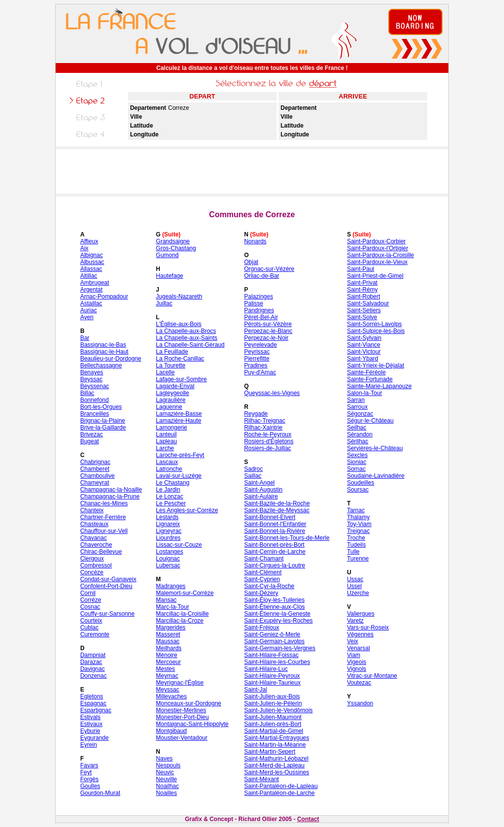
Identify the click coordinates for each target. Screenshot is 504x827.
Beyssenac (95, 386)
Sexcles (357, 455)
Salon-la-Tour (364, 393)
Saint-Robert (363, 297)
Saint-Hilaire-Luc (266, 669)
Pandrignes (259, 310)
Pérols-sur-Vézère (268, 324)
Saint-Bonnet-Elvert (270, 517)
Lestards (167, 517)
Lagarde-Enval (175, 386)
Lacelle (165, 372)
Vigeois (357, 662)
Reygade (256, 414)
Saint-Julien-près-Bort (273, 724)
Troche (356, 538)
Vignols (357, 669)
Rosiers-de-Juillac (268, 448)
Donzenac (94, 676)
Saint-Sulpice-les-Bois (376, 331)
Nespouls (168, 765)
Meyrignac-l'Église (180, 683)
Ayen (87, 317)
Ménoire (167, 655)
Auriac (89, 310)
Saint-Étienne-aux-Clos (274, 607)
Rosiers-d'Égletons (269, 441)
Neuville (167, 779)
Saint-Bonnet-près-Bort (274, 545)
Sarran (356, 400)
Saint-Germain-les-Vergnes (280, 648)
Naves (164, 759)
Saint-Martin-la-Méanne (275, 745)
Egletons (92, 696)
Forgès (89, 779)
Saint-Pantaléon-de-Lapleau (281, 786)
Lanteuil (166, 434)
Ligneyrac (169, 531)
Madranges (171, 586)
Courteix (91, 621)
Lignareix (168, 524)
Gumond (167, 255)
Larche (165, 448)
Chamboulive (97, 476)
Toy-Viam (359, 524)
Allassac (91, 269)
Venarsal (359, 648)
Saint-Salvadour (368, 303)
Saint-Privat (362, 283)
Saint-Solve (362, 317)
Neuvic (165, 772)
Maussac (168, 641)
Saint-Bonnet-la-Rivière (275, 531)
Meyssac (168, 690)
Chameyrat (95, 483)
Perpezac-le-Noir (266, 338)
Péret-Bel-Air (261, 317)
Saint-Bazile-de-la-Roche (277, 503)
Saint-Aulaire (261, 496)
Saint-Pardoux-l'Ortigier (378, 248)
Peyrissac (257, 352)
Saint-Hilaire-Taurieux (272, 683)
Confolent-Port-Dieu (106, 586)
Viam (354, 655)
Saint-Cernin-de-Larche (275, 552)
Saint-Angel (259, 483)
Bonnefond (94, 400)
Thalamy (358, 517)
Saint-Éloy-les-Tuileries (274, 600)
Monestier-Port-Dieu (182, 717)
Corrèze (91, 600)
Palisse (254, 303)
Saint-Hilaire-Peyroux (272, 676)
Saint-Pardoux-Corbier (376, 241)
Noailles (167, 793)
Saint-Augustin (263, 490)
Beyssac (91, 379)
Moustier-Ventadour (182, 738)
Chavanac (94, 538)
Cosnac (90, 607)
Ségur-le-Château (370, 421)
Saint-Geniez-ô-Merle (272, 634)
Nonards (255, 241)
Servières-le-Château (375, 448)
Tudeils (356, 545)
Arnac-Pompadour (104, 297)
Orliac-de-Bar (262, 276)
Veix (353, 641)
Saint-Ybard (362, 359)
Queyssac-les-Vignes (272, 393)
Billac (87, 393)
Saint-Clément (263, 572)
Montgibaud (172, 731)
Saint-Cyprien (262, 579)
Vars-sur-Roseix (368, 628)
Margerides (171, 628)
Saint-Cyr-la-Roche (269, 586)
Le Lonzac (170, 496)
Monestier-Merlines (181, 710)
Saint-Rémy (362, 290)
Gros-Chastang (176, 248)
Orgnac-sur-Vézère (269, 269)
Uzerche (358, 593)
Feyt (86, 772)
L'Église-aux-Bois (179, 324)
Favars (89, 765)
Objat (251, 262)
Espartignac (96, 710)
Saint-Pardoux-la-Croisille (380, 255)
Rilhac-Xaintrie (263, 428)
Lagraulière (171, 400)
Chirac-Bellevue (101, 552)
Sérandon (360, 434)
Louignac (168, 559)
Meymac (167, 676)
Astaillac (91, 303)
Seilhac (357, 428)
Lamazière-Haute (179, 421)
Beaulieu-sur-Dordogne (111, 359)
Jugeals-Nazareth (179, 297)
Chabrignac (95, 462)
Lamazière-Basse (179, 414)
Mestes (166, 669)
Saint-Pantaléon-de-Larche (279, 793)
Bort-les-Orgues (101, 407)
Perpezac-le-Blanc (268, 331)
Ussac (355, 579)
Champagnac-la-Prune (110, 496)
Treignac (358, 531)
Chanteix (92, 510)
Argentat (91, 290)
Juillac (164, 303)
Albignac (92, 255)
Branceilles (95, 414)
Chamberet (95, 469)
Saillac (253, 476)
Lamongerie (172, 428)
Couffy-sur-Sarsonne (108, 614)
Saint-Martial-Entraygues (277, 738)
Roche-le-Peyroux (268, 434)
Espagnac (93, 703)
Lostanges (170, 552)
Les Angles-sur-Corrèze (187, 510)
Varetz (355, 621)
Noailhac (168, 786)
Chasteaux (94, 524)
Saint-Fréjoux (262, 628)
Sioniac (357, 462)
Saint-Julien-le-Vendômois (278, 710)
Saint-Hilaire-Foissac (271, 655)
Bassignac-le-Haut (104, 352)
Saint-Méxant (262, 779)
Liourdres (168, 538)
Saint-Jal (256, 690)
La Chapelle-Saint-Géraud (190, 345)
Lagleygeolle (173, 393)
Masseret (168, 634)
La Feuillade (172, 352)
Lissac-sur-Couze (179, 545)
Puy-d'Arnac (260, 372)
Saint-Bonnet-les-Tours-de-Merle (287, 538)
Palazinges (259, 297)
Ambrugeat (95, 283)
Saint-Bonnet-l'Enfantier (275, 524)
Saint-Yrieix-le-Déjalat (376, 365)
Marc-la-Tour (173, 607)
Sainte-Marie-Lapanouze (379, 386)
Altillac (89, 276)
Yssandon (360, 703)
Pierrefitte (257, 359)
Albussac (92, 262)
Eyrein (89, 745)
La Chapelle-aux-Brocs (186, 331)
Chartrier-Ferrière (103, 517)
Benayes (92, 372)
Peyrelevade (261, 345)
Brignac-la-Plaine (103, 421)
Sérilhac (358, 441)
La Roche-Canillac (180, 359)
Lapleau (167, 441)
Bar (85, 338)
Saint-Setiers (364, 310)
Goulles (90, 786)
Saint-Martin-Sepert (270, 752)
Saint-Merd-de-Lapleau (274, 765)
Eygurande (94, 738)
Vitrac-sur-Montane (372, 676)
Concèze (92, 572)
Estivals (90, 717)
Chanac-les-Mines (104, 503)
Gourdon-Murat (100, 793)
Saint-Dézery (261, 593)
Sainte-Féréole (366, 372)
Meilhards (169, 648)
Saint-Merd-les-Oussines (277, 772)
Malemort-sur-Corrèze (185, 593)
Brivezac (92, 434)
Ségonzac (360, 414)
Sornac (356, 469)
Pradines (256, 365)
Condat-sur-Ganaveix (108, 579)
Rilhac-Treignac (265, 421)
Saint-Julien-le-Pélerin (273, 703)
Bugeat (90, 441)
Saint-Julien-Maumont (273, 717)
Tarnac (356, 510)
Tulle (353, 552)
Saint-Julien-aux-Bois (272, 696)
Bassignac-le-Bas (103, 345)
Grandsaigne (173, 241)
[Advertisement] (252, 171)
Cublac (89, 628)
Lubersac (168, 565)
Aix (84, 248)
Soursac (358, 490)
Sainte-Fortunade (370, 379)
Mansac (166, 600)
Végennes (360, 634)
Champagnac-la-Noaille (111, 490)
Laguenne (169, 407)
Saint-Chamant (264, 559)
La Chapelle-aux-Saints (187, 338)
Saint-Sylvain (364, 338)
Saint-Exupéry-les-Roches (278, 621)
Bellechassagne (101, 365)
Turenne (358, 559)
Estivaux (91, 724)
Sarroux (357, 407)
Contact (308, 819)
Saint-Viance (364, 345)
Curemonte (95, 634)
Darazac (91, 662)
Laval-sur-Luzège (179, 476)
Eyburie (90, 731)
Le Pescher (171, 503)
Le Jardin (168, 490)
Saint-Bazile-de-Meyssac (277, 510)
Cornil (88, 593)
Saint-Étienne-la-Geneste (277, 614)
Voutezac (359, 683)
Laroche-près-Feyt (180, 455)
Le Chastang (173, 483)
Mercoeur (169, 662)
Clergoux (92, 559)
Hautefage (170, 276)
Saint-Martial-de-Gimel (274, 731)
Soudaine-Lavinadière (376, 476)
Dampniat (93, 655)
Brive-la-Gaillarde (103, 428)
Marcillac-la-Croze (180, 621)
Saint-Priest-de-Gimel (375, 276)
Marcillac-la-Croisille (182, 614)
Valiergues (361, 614)
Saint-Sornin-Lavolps (374, 324)
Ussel (354, 586)
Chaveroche (96, 545)
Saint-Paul (361, 269)
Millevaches (172, 696)
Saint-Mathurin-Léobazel (276, 759)
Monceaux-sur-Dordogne (189, 703)
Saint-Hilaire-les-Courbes (277, 662)
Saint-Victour (364, 352)
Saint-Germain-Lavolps (274, 641)
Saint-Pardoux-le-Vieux (377, 262)
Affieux (89, 241)
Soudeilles (361, 483)
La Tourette (171, 365)
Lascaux (167, 462)
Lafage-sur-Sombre (181, 379)
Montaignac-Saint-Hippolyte (192, 724)
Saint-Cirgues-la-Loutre (275, 565)
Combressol (96, 565)
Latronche (169, 469)
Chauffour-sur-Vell (104, 531)
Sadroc (253, 469)
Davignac (93, 669)
